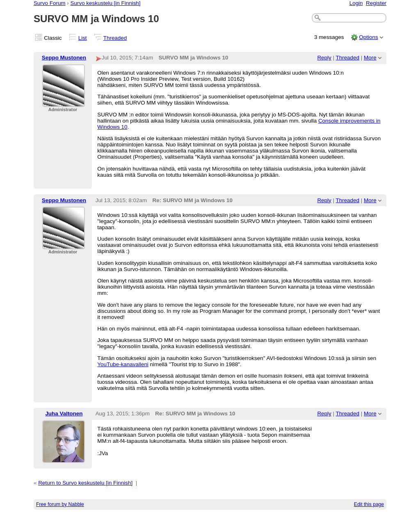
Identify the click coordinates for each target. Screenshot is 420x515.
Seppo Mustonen (64, 58)
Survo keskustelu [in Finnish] (106, 3)
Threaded (115, 38)
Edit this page (369, 504)
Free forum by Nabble (60, 504)
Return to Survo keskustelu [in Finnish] (85, 483)
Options (368, 37)
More (370, 58)
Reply (324, 58)
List (83, 38)
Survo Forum (50, 3)
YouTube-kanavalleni (123, 364)
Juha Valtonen (64, 414)
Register (376, 3)
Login (356, 3)
